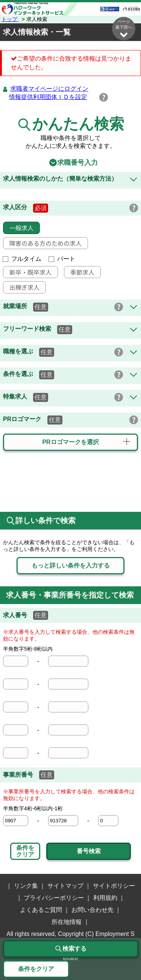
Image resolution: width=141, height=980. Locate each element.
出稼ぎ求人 (21, 287)
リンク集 (26, 886)
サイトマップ (65, 886)
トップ (10, 19)
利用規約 (105, 898)
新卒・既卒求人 (27, 272)
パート (62, 259)
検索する (71, 949)
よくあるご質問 (41, 910)
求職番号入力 (71, 163)
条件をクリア (25, 851)
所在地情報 (67, 922)
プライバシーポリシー (54, 898)
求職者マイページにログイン (49, 89)
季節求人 (79, 272)
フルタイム (22, 259)
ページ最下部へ (124, 29)
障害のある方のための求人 (42, 243)
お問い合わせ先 (92, 910)
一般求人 (18, 228)
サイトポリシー (114, 886)
